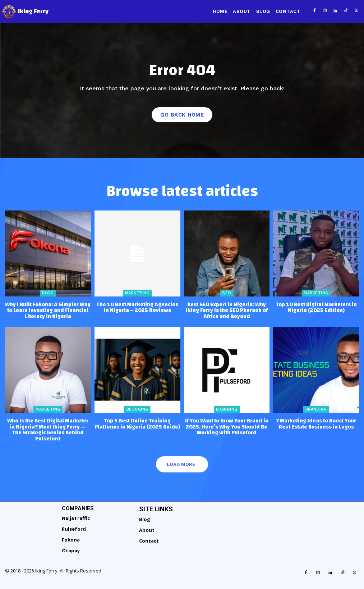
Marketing (137, 292)
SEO (227, 292)
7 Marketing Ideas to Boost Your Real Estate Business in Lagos (316, 423)
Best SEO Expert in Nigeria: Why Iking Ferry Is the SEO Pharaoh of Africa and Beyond (227, 310)
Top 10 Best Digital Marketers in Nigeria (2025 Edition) (316, 307)
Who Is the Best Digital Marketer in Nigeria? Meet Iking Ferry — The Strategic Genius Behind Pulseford (48, 429)
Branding (227, 409)
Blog (48, 292)
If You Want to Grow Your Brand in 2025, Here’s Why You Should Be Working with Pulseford (227, 426)
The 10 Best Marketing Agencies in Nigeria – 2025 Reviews (137, 307)
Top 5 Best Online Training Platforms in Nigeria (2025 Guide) (137, 423)
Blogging (137, 409)
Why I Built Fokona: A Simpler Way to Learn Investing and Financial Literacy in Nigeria (48, 310)
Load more (181, 464)
